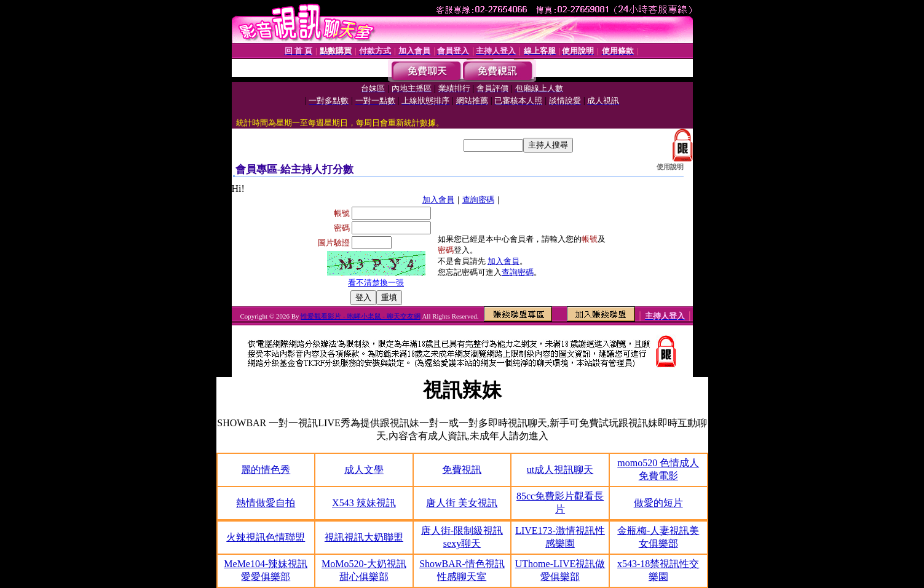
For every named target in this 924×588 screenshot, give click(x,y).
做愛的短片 (658, 503)
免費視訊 (462, 470)
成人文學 (364, 470)
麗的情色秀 (266, 470)
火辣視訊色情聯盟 (266, 537)
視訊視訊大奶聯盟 (364, 537)
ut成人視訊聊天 (560, 470)
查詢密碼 (478, 200)
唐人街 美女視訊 (462, 503)
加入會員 (438, 200)
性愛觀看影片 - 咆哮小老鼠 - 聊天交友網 (360, 316)
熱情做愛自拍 (266, 503)
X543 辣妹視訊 (364, 503)
